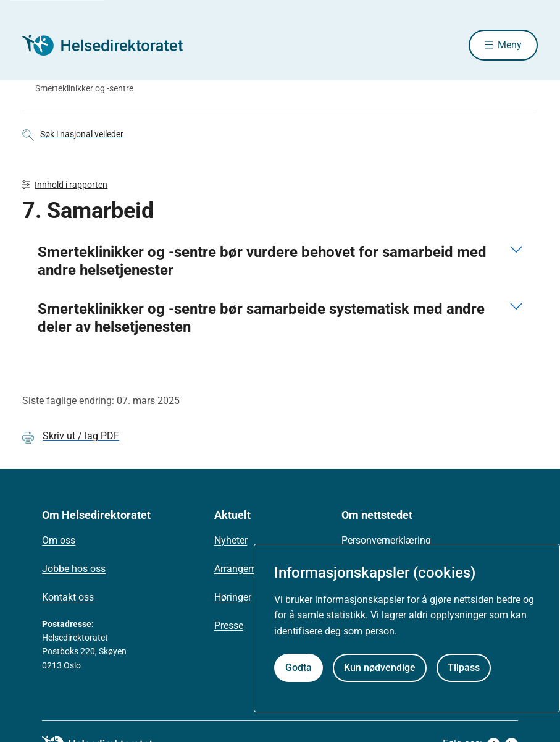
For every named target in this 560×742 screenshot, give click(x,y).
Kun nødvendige (380, 668)
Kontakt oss (68, 597)
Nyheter (231, 540)
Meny (510, 45)
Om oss (59, 540)
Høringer (233, 597)
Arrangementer (246, 569)
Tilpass (464, 668)
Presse (229, 626)
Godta (299, 668)
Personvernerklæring (386, 540)
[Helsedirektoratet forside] (111, 45)
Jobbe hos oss (74, 569)
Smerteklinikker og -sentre (84, 88)
